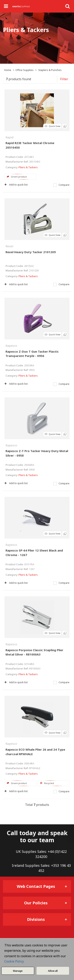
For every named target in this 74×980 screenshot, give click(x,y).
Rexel (9, 246)
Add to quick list (16, 185)
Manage (18, 971)
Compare (61, 185)
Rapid (9, 137)
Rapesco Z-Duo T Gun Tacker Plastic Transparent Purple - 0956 (32, 354)
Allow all (53, 971)
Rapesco (11, 346)
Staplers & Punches (50, 70)
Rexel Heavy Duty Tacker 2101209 (31, 252)
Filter (64, 79)
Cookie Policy (14, 961)
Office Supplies (24, 70)
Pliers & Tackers (28, 167)
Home (8, 70)
